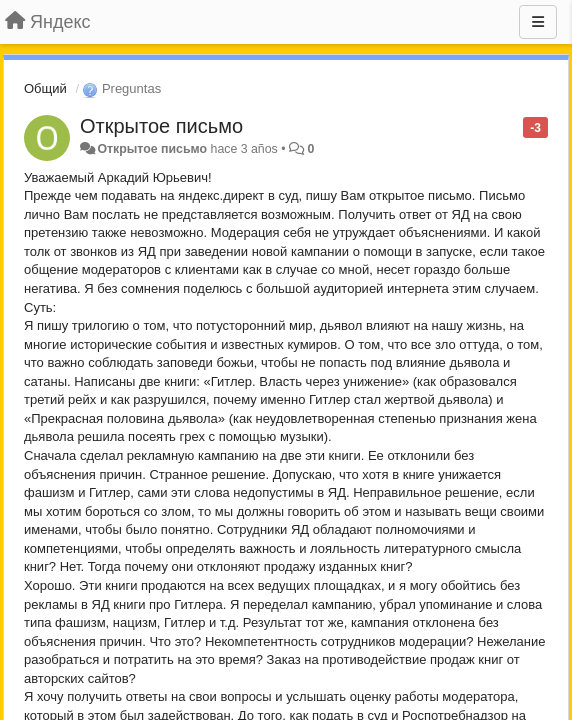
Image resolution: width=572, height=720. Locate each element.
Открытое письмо (161, 126)
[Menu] (538, 22)
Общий (45, 88)
